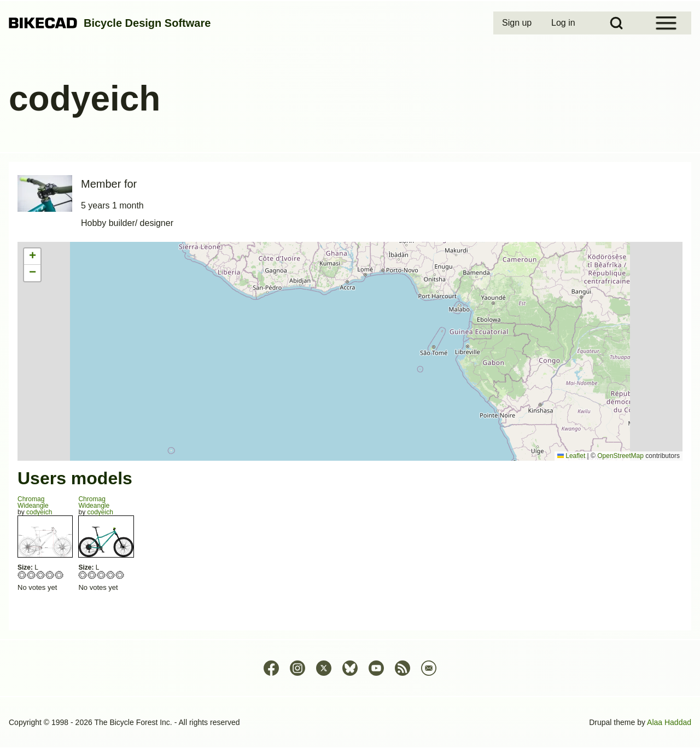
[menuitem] (518, 23)
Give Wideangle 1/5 (22, 575)
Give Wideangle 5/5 (59, 575)
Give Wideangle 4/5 (50, 575)
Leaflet (571, 456)
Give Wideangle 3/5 (41, 575)
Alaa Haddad (669, 722)
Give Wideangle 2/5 (31, 575)
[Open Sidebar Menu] (666, 23)
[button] (32, 257)
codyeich (39, 512)
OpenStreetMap (620, 456)
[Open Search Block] (616, 23)
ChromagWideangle (33, 502)
